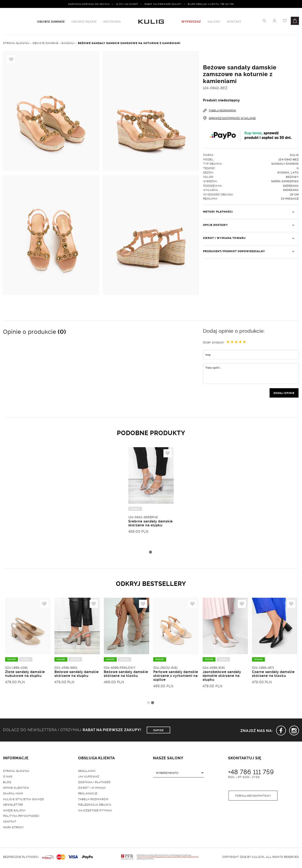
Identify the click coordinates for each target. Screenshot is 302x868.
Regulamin (87, 772)
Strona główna (16, 772)
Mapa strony (13, 828)
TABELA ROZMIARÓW (220, 111)
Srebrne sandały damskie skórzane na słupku (151, 524)
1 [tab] (150, 553)
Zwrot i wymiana (92, 789)
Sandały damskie (285, 164)
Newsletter (13, 806)
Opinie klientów (16, 789)
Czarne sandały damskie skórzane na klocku (273, 675)
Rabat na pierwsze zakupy (163, 4)
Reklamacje (88, 794)
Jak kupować (89, 777)
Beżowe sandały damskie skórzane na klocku (126, 675)
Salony (214, 22)
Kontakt (234, 22)
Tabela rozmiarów (93, 800)
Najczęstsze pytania (95, 811)
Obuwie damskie (51, 22)
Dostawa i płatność (94, 783)
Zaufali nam (13, 794)
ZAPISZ (158, 731)
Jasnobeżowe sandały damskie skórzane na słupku (222, 677)
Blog (7, 783)
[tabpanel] (151, 499)
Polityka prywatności (21, 817)
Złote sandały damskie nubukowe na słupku (25, 675)
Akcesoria (112, 22)
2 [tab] (153, 704)
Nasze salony (14, 811)
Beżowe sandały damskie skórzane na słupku (77, 675)
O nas (8, 777)
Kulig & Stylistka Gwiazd (23, 800)
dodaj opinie (284, 393)
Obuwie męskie (84, 22)
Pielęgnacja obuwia (95, 806)
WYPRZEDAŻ (191, 22)
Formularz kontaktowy (253, 797)
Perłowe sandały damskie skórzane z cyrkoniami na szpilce (176, 677)
